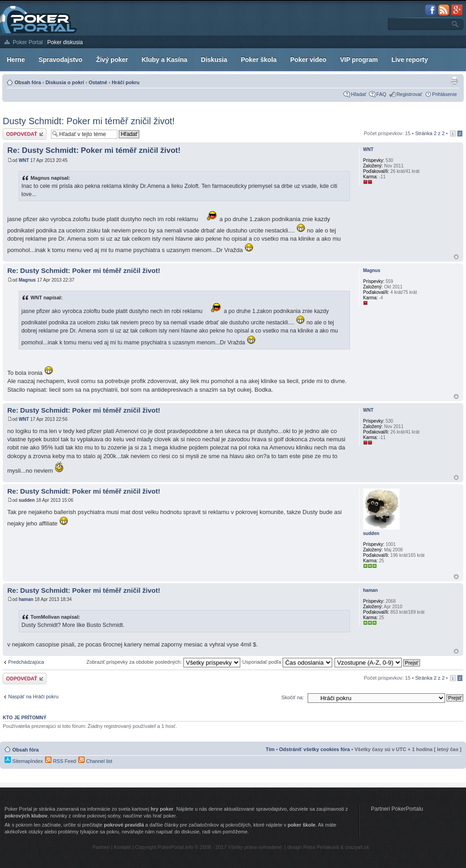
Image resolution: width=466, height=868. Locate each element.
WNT (24, 160)
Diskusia (214, 60)
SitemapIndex (24, 761)
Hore (456, 257)
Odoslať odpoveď (25, 134)
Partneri (101, 847)
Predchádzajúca (26, 662)
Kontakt (122, 847)
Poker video (308, 60)
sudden (27, 500)
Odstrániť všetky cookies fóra (314, 749)
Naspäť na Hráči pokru (33, 696)
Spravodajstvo (61, 60)
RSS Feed (61, 761)
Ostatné (98, 82)
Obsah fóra (28, 82)
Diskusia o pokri (65, 82)
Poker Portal (28, 42)
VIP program (359, 60)
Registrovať (409, 94)
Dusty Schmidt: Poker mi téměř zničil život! (89, 121)
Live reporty (410, 60)
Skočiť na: (292, 697)
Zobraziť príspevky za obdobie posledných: (163, 662)
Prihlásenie (445, 94)
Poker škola (259, 60)
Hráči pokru (125, 82)
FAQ (381, 94)
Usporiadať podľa (287, 662)
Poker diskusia (65, 42)
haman (26, 599)
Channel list (95, 761)
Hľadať (359, 94)
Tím (270, 749)
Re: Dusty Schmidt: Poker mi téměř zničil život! (94, 150)
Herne (16, 60)
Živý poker (112, 60)
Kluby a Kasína (164, 60)
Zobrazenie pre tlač (454, 81)
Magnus (27, 280)
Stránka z (430, 133)
